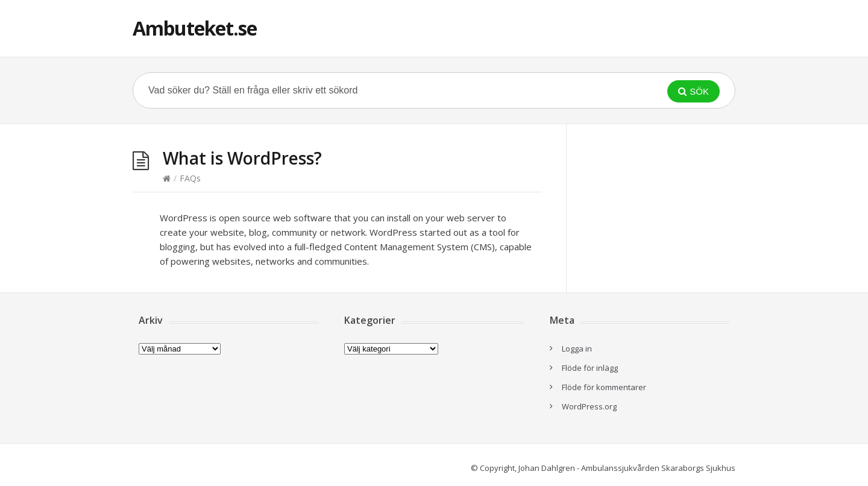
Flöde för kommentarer (604, 387)
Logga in (577, 349)
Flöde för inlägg (590, 368)
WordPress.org (589, 406)
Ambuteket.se (195, 28)
